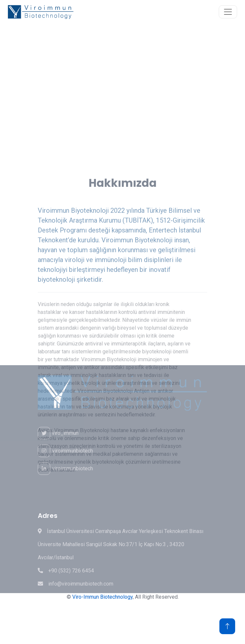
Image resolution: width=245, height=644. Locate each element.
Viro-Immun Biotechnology (102, 597)
